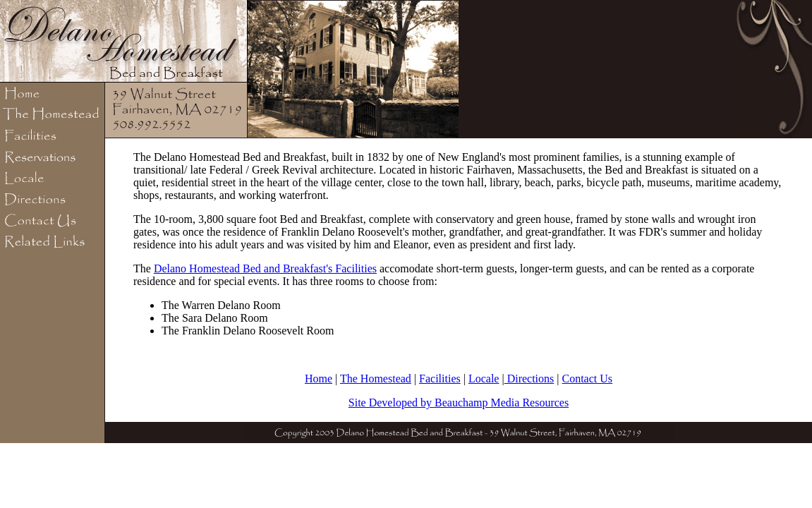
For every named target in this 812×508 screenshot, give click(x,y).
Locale (484, 379)
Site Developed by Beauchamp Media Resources (459, 403)
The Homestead (376, 379)
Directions (529, 379)
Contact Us (588, 379)
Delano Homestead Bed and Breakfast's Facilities (265, 268)
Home (319, 379)
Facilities (440, 379)
